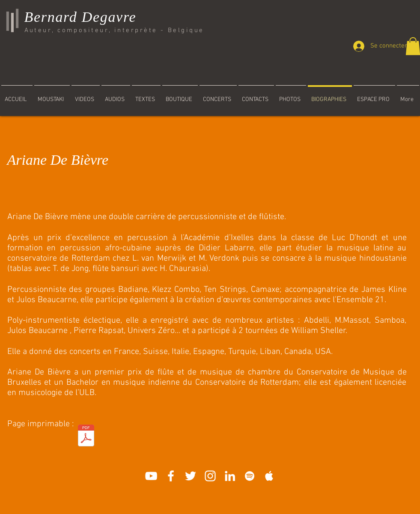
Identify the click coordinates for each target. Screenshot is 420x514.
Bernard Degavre (80, 17)
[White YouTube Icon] (151, 476)
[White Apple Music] (269, 476)
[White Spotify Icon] (250, 476)
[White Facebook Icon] (171, 476)
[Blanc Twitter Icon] (191, 476)
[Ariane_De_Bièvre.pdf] (86, 436)
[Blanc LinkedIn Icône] (230, 476)
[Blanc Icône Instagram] (210, 476)
